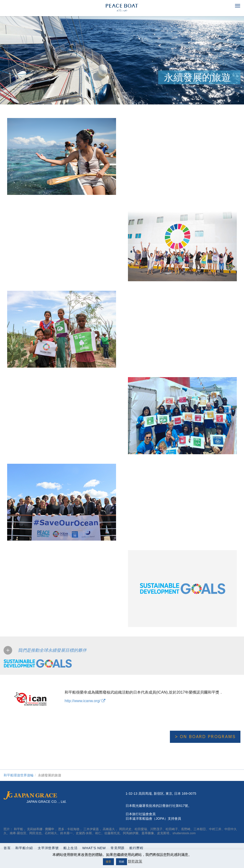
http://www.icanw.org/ (85, 701)
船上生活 (70, 848)
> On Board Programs (205, 737)
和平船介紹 (24, 848)
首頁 (7, 848)
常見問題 (118, 848)
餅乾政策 (135, 861)
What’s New (94, 848)
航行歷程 (136, 848)
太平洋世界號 (48, 848)
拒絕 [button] (122, 862)
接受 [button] (108, 862)
